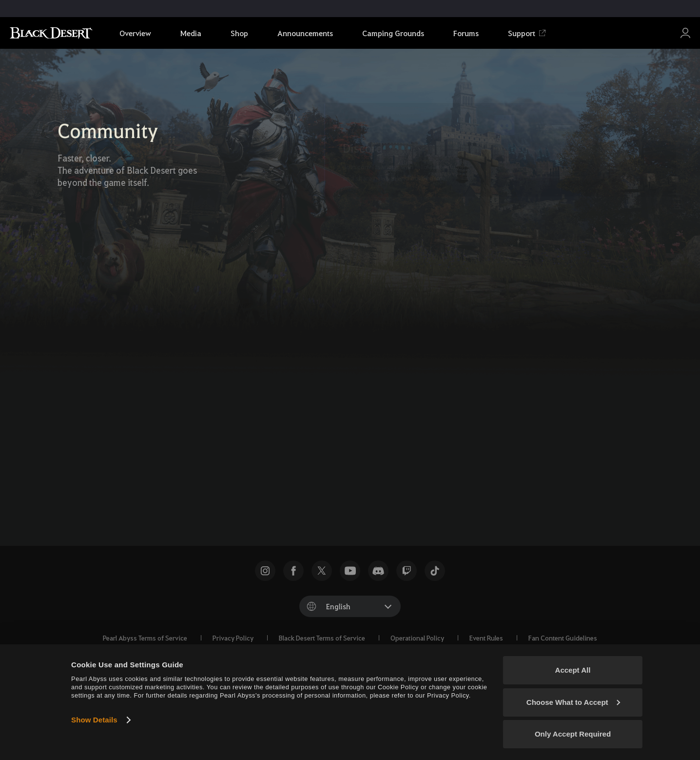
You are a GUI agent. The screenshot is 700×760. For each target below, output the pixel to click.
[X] (320, 462)
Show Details (94, 720)
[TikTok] (375, 462)
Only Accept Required (573, 734)
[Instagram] (402, 462)
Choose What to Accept (573, 702)
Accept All (573, 670)
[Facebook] (348, 462)
